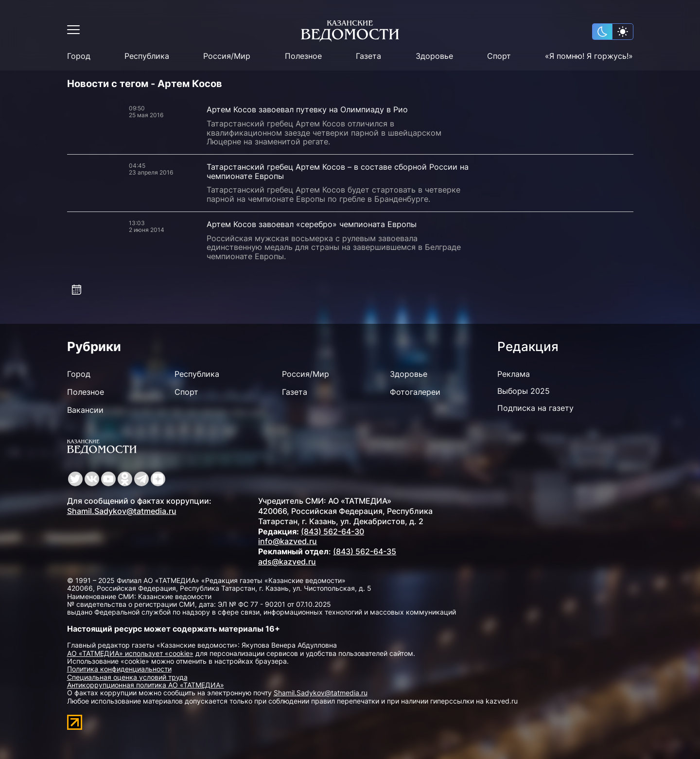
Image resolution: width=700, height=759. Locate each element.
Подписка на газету (535, 408)
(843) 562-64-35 (365, 551)
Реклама (514, 374)
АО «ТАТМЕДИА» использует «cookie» (130, 653)
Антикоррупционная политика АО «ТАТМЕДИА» (146, 685)
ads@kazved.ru (287, 562)
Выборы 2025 (524, 391)
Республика (147, 56)
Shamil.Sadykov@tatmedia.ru (122, 511)
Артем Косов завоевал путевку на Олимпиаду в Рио (307, 109)
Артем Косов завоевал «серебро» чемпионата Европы (312, 224)
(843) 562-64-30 (332, 531)
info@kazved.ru (288, 541)
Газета (368, 56)
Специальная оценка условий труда (127, 677)
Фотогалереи (415, 392)
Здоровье (434, 56)
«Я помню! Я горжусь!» (589, 56)
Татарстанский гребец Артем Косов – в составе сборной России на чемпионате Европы (338, 171)
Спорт (499, 56)
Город (79, 56)
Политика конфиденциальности (119, 669)
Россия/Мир (227, 56)
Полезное (303, 56)
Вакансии (85, 410)
